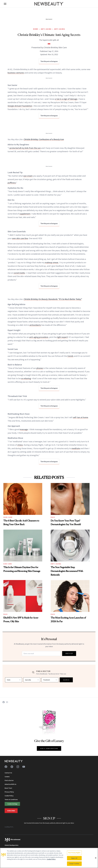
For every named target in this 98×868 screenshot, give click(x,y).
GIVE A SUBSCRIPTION (49, 748)
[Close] (96, 858)
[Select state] (14, 680)
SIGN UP (69, 653)
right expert (62, 337)
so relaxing (26, 378)
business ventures (16, 73)
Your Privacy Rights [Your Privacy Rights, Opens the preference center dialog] (74, 853)
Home (36, 29)
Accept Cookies (74, 864)
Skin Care (8, 517)
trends (70, 356)
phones (40, 368)
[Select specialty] (32, 680)
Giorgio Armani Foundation (20, 106)
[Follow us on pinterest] (12, 767)
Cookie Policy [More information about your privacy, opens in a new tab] (51, 859)
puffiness (12, 183)
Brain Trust (8, 788)
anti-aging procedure (39, 337)
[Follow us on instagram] (18, 767)
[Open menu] (5, 4)
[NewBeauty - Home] (49, 4)
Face (53, 517)
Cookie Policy (9, 796)
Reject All (74, 858)
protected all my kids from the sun (25, 148)
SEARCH (66, 680)
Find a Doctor (9, 780)
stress (20, 445)
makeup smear (52, 262)
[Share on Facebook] (4, 702)
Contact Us (8, 773)
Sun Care (8, 564)
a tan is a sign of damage (66, 99)
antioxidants (35, 325)
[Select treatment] (50, 680)
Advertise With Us (10, 784)
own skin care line (20, 238)
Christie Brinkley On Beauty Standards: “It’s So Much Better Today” (53, 299)
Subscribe (11, 811)
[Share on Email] (7, 702)
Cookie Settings (12, 804)
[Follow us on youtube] (24, 767)
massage (24, 429)
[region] (49, 858)
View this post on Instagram (49, 61)
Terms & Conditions (11, 800)
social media (19, 273)
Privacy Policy (9, 792)
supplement (25, 214)
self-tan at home (80, 417)
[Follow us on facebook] (6, 767)
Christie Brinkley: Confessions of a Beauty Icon (44, 139)
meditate (76, 448)
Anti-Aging (46, 29)
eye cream (28, 176)
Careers (7, 777)
